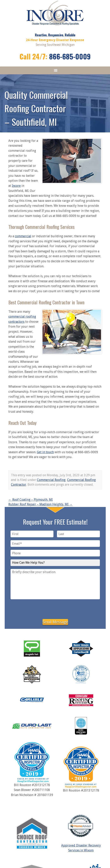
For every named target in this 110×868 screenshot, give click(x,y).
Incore (16, 186)
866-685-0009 (70, 56)
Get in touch (45, 452)
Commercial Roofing (51, 480)
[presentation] (55, 608)
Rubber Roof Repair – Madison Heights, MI (40, 504)
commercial (23, 236)
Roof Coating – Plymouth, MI (31, 500)
